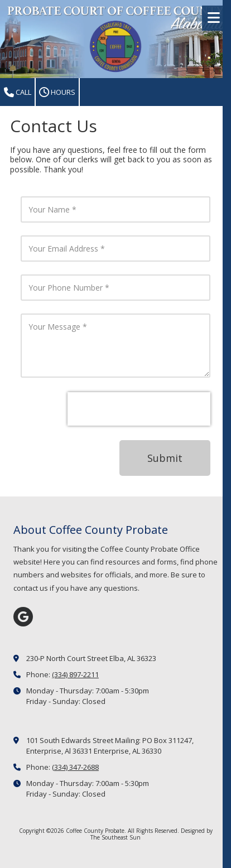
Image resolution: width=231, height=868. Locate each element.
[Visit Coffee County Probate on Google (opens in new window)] (23, 617)
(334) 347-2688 (75, 767)
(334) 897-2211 (75, 674)
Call (18, 92)
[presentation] (139, 409)
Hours (57, 92)
